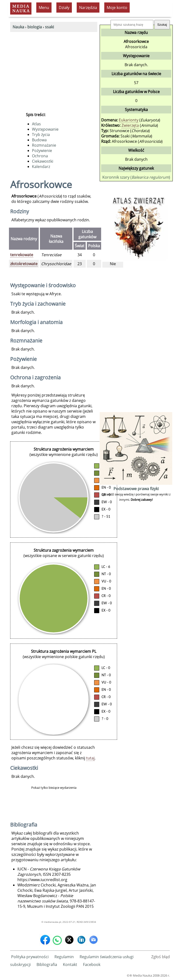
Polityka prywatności (30, 957)
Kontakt (70, 964)
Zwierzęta (130, 125)
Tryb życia (41, 135)
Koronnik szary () (136, 177)
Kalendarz (41, 167)
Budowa (39, 140)
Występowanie (45, 129)
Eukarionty (129, 120)
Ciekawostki (43, 161)
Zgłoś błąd (161, 957)
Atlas (36, 124)
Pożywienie (42, 151)
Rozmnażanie (44, 145)
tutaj (90, 758)
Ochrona (40, 156)
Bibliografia (47, 964)
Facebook (92, 964)
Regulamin (64, 957)
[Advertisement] (54, 68)
